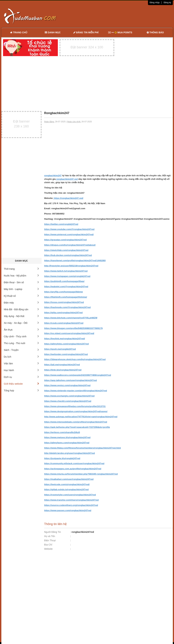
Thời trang (22, 269)
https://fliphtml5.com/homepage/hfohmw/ (66, 297)
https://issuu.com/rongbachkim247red (64, 302)
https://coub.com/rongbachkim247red (64, 323)
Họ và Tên (50, 536)
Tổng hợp (22, 391)
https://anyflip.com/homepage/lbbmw (63, 292)
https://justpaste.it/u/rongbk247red (62, 458)
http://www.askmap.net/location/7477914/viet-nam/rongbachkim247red (81, 417)
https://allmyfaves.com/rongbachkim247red (67, 443)
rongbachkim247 (53, 175)
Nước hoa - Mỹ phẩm (22, 276)
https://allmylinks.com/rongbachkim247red (66, 344)
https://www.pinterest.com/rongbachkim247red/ (69, 234)
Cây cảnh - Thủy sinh (22, 336)
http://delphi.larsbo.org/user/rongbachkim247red (69, 453)
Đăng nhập (155, 3)
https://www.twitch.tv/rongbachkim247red (66, 271)
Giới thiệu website (22, 384)
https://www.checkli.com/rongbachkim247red (68, 401)
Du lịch (22, 357)
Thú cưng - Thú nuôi (22, 343)
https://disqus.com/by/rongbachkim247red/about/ (70, 245)
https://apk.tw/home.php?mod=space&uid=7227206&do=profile (77, 427)
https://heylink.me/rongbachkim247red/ (65, 339)
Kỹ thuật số (22, 296)
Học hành (22, 370)
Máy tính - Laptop (22, 289)
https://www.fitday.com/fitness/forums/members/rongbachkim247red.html (83, 448)
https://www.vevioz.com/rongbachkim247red (67, 385)
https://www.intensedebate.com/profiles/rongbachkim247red (76, 422)
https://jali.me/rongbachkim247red (62, 365)
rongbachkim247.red (67, 179)
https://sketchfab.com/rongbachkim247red (66, 250)
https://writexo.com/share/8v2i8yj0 (62, 432)
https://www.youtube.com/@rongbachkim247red (69, 229)
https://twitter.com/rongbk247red (61, 224)
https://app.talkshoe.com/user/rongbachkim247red (70, 380)
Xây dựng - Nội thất (22, 316)
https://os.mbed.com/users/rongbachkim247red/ (69, 333)
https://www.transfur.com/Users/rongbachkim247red (71, 500)
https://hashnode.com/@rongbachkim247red (67, 307)
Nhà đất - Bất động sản (22, 309)
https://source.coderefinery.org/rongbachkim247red (71, 505)
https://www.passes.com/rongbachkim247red (68, 510)
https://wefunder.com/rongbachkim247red (66, 354)
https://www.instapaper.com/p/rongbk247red (67, 276)
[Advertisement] (123, 16)
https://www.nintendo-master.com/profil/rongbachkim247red (76, 391)
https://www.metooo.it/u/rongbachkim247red (67, 437)
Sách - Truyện (22, 350)
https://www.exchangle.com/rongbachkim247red (69, 396)
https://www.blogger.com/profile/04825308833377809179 (73, 328)
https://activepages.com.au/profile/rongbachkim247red (73, 469)
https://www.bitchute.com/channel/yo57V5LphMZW (71, 318)
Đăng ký (167, 3)
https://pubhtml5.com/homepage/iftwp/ (64, 281)
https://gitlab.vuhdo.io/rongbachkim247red (66, 489)
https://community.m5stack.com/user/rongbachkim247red (74, 463)
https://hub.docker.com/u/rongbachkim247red (68, 255)
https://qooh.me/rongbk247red (60, 349)
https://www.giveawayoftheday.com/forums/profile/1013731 (75, 406)
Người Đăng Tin (53, 532)
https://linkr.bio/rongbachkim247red (63, 370)
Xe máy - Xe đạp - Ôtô (22, 323)
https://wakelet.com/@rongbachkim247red (66, 287)
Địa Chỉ (48, 545)
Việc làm (22, 363)
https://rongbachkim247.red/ (68, 198)
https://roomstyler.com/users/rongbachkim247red (70, 495)
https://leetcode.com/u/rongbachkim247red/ (67, 484)
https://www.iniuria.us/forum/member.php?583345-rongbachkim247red (81, 474)
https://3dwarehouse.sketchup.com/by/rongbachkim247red (75, 359)
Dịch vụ (22, 377)
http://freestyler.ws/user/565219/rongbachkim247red (71, 266)
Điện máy (22, 303)
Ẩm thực (22, 330)
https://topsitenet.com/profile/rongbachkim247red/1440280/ (75, 260)
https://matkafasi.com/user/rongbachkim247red (69, 479)
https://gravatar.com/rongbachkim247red (65, 240)
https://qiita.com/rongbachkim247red (63, 313)
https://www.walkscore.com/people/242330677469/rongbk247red (78, 375)
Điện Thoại (50, 540)
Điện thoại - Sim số (22, 282)
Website (48, 549)
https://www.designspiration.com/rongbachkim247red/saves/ (76, 411)
